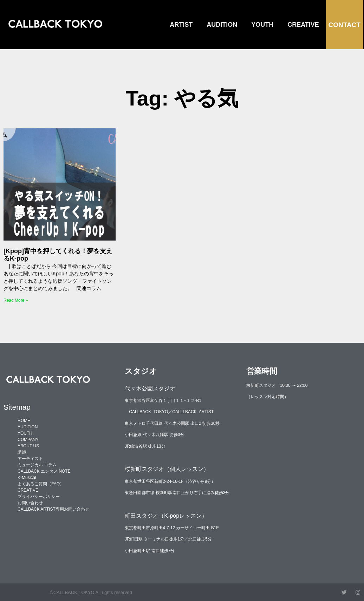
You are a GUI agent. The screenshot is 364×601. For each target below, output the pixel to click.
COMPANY (28, 440)
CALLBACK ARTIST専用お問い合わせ (53, 509)
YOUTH (262, 25)
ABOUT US (28, 446)
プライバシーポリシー (39, 497)
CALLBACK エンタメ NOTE (44, 471)
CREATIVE (303, 25)
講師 (22, 452)
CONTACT (344, 25)
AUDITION (222, 25)
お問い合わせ (30, 503)
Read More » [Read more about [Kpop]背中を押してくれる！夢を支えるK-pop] (16, 300)
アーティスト (30, 459)
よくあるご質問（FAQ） (41, 484)
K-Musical (27, 478)
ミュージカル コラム (37, 465)
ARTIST (181, 25)
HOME (24, 421)
